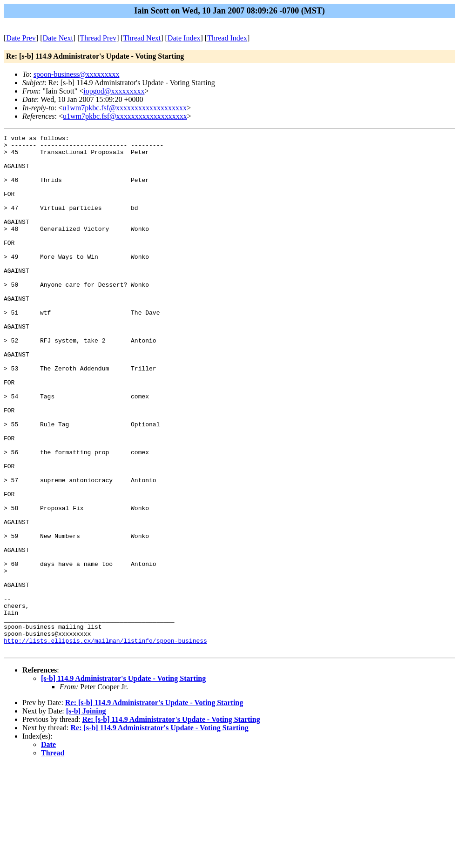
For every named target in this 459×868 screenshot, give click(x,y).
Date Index (184, 38)
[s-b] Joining (86, 814)
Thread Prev (98, 38)
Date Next (58, 38)
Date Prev (21, 38)
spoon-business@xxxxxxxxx (77, 74)
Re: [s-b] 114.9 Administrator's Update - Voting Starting (154, 806)
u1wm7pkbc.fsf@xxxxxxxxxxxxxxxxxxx (125, 108)
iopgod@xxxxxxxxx (114, 91)
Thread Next (142, 38)
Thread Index (227, 38)
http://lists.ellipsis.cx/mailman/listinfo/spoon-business (105, 742)
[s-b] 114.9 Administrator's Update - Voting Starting (123, 782)
